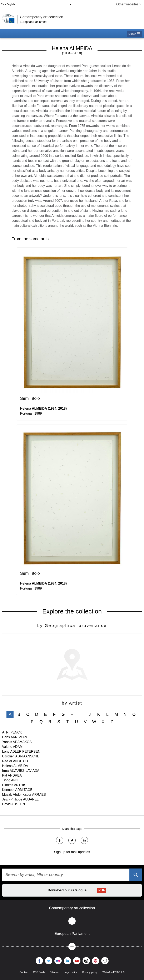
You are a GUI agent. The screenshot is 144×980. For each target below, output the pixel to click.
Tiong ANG (10, 780)
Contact (24, 972)
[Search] (136, 875)
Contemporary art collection (41, 17)
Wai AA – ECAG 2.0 (113, 972)
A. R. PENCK (12, 732)
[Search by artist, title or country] (72, 875)
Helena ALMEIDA (15, 766)
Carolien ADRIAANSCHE (21, 756)
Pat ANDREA (12, 775)
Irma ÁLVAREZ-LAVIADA (21, 771)
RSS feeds (39, 972)
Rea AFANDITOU (15, 761)
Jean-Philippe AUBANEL (20, 799)
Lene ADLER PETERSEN (21, 751)
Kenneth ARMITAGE (17, 790)
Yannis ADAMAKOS (17, 742)
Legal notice (71, 972)
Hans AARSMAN (15, 737)
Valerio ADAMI (13, 747)
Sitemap (54, 972)
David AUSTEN (13, 804)
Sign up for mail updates (72, 852)
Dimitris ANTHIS (14, 785)
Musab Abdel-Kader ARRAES (24, 795)
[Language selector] (36, 4)
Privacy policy (90, 972)
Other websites (129, 4)
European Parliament (34, 22)
